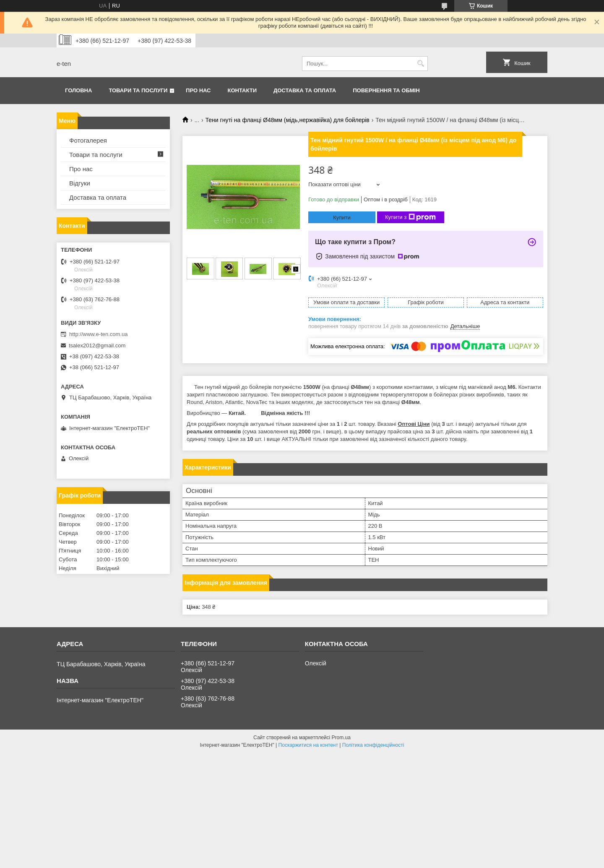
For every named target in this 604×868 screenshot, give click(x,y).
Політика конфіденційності (373, 745)
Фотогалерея (88, 140)
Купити (342, 218)
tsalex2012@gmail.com (97, 345)
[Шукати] (420, 64)
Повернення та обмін (386, 90)
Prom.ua (341, 738)
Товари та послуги (138, 90)
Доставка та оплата (305, 90)
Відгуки (80, 183)
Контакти (242, 90)
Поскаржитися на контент (308, 745)
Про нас (198, 90)
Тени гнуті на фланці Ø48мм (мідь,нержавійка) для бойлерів (288, 120)
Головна (78, 90)
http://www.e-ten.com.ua (98, 334)
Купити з (410, 217)
